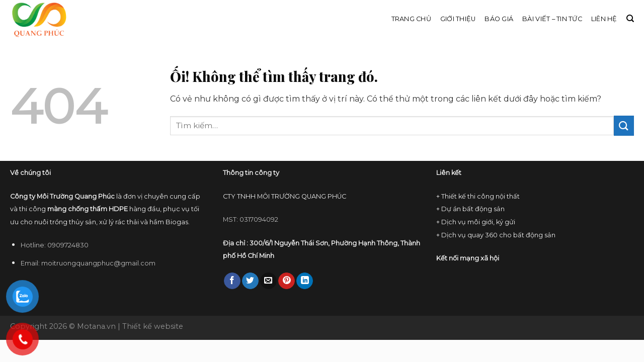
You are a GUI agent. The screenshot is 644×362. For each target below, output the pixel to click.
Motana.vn (96, 326)
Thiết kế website (153, 326)
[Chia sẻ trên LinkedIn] (305, 281)
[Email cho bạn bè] (268, 281)
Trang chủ (411, 19)
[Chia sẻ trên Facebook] (232, 281)
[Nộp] (624, 125)
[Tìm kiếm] (630, 19)
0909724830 (68, 245)
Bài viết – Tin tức (552, 19)
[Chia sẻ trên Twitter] (250, 281)
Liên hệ (604, 19)
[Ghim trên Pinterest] (287, 281)
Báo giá (499, 19)
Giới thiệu (458, 19)
